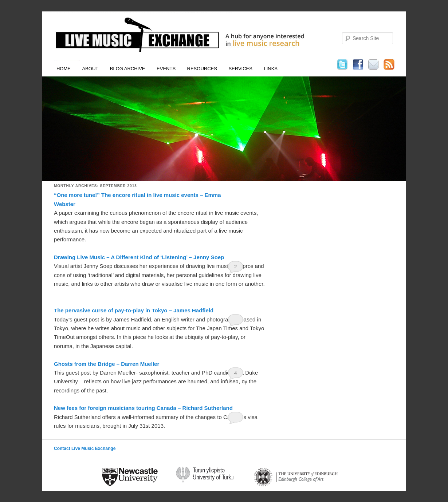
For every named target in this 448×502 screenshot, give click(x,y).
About (90, 69)
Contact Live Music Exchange (85, 448)
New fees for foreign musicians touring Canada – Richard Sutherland (143, 408)
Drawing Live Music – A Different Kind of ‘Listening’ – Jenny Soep (139, 257)
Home (64, 69)
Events (166, 69)
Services (240, 69)
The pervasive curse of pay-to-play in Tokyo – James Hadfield (134, 310)
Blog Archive (128, 69)
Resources (202, 69)
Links (271, 69)
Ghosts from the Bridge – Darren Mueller (107, 364)
